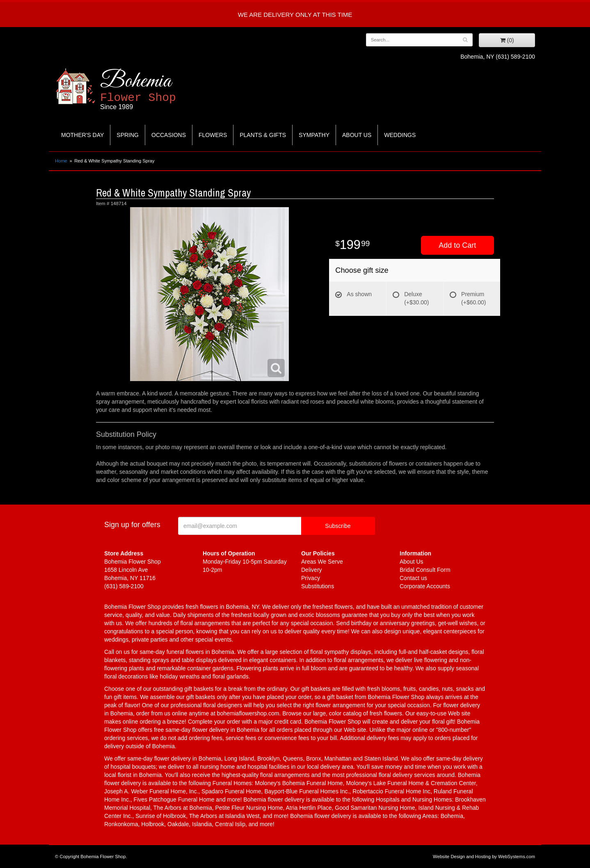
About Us (357, 135)
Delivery (312, 570)
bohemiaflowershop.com (248, 713)
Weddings (400, 135)
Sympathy (314, 135)
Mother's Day (82, 135)
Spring (128, 135)
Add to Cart (457, 245)
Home (61, 161)
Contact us (413, 578)
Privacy (311, 578)
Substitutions (318, 586)
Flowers (213, 135)
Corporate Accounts (425, 586)
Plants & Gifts (263, 135)
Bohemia (158, 90)
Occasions (169, 135)
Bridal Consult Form (425, 570)
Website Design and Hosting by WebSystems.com (484, 857)
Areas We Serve (322, 562)
